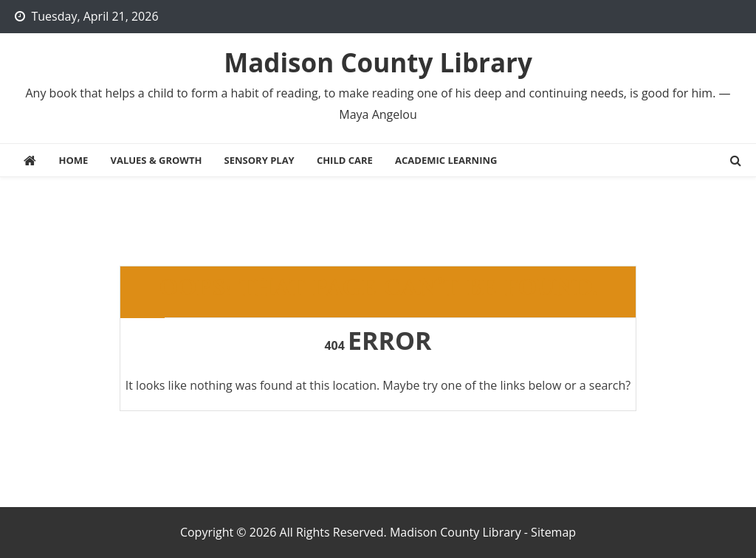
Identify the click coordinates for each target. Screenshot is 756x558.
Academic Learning (446, 160)
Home (73, 160)
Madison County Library (378, 62)
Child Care (345, 160)
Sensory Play (260, 160)
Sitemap (553, 532)
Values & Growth (156, 160)
